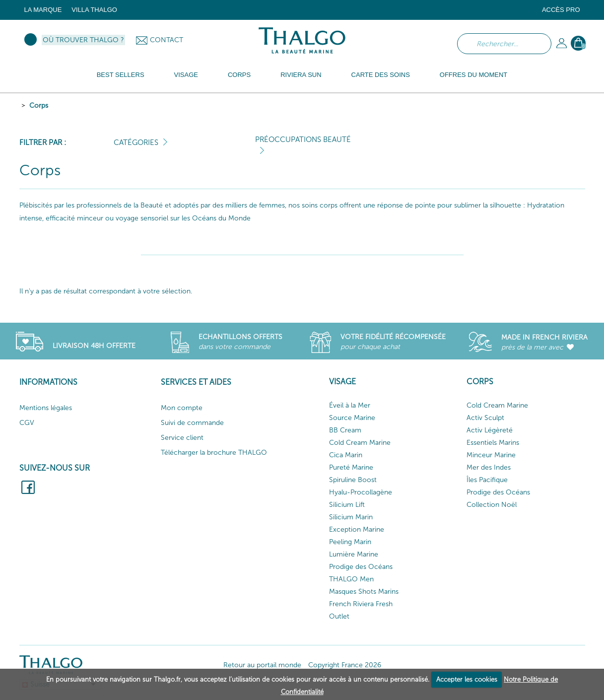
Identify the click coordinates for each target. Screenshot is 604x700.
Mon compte (182, 408)
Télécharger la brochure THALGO (214, 453)
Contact (167, 40)
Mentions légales (46, 408)
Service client (182, 438)
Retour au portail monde (262, 665)
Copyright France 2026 (345, 665)
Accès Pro (561, 10)
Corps (39, 105)
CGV (27, 423)
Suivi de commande (192, 423)
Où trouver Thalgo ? (83, 40)
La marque (43, 10)
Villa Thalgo (94, 10)
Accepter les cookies (467, 679)
